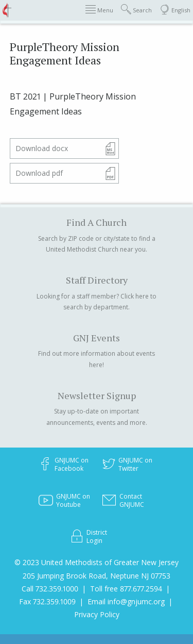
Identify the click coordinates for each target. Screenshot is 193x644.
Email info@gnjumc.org (126, 601)
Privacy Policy (97, 614)
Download (42, 148)
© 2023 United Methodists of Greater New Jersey (97, 562)
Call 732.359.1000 (50, 589)
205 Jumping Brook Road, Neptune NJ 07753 (97, 576)
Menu (99, 10)
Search (136, 10)
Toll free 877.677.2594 (126, 589)
